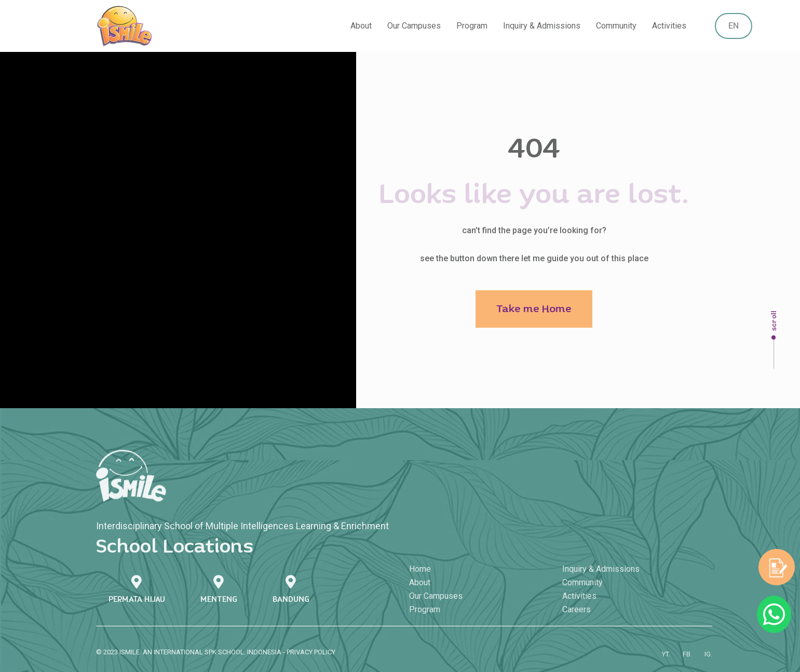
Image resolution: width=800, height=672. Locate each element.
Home (420, 575)
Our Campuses (414, 26)
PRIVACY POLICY (311, 656)
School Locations (175, 551)
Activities (669, 26)
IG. (708, 660)
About (361, 26)
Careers (577, 616)
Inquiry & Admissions (542, 26)
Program (472, 26)
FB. (687, 660)
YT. (666, 660)
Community (616, 26)
